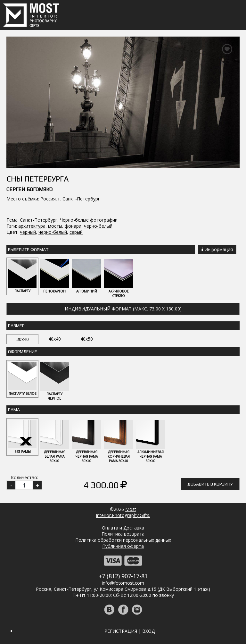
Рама (14, 410)
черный (28, 232)
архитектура (32, 226)
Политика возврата (123, 534)
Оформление (23, 352)
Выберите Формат (28, 250)
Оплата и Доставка (123, 528)
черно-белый (98, 226)
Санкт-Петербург (39, 220)
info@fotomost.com (123, 583)
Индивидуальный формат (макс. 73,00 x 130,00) (123, 309)
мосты (55, 226)
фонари (73, 226)
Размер (16, 326)
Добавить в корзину (210, 484)
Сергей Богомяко (29, 189)
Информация (217, 249)
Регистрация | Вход (130, 631)
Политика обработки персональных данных (123, 540)
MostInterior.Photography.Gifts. (123, 512)
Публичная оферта (123, 546)
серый (76, 232)
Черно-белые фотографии (89, 220)
